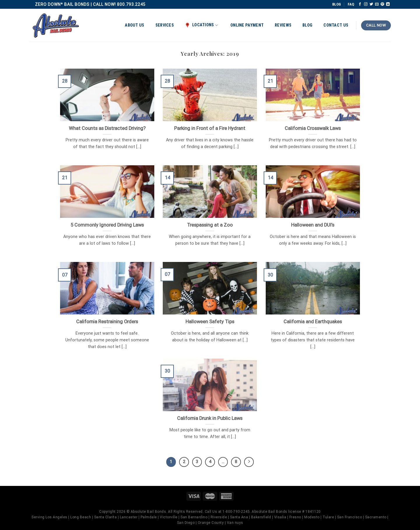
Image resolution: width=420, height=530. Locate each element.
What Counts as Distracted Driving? (107, 128)
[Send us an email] (377, 4)
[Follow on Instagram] (366, 4)
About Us (134, 25)
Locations (201, 25)
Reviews (283, 25)
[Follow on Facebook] (360, 4)
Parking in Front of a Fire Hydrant (210, 128)
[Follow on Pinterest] (382, 4)
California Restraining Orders (107, 322)
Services (165, 25)
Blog (307, 25)
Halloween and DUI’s (313, 225)
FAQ (351, 4)
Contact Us (336, 25)
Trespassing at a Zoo (210, 225)
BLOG (337, 4)
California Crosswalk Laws (313, 128)
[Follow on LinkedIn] (388, 4)
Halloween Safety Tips (210, 322)
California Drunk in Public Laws (210, 418)
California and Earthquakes (313, 322)
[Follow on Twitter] (371, 4)
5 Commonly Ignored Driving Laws (107, 225)
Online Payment (247, 25)
